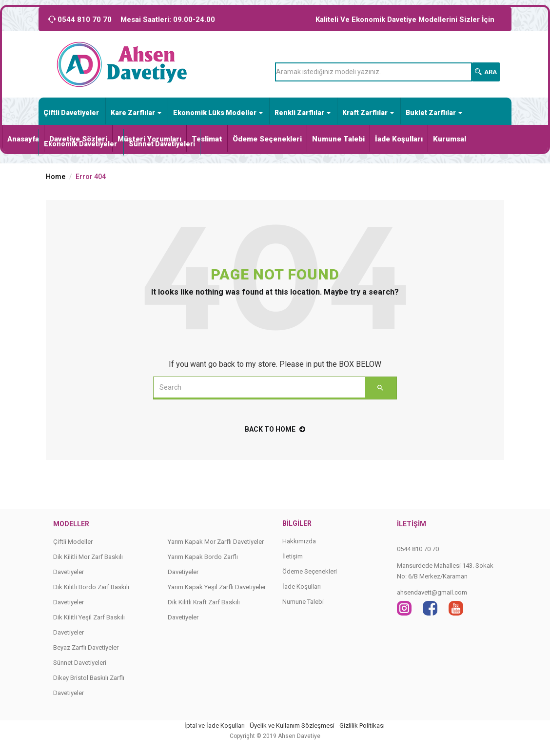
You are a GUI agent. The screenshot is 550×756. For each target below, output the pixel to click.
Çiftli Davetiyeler (71, 113)
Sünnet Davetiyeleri (162, 144)
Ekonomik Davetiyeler (80, 144)
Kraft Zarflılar (368, 113)
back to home (275, 429)
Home (56, 177)
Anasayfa (23, 139)
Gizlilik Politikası (362, 726)
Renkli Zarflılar (303, 113)
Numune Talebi (338, 139)
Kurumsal (450, 139)
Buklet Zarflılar (434, 113)
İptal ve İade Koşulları (215, 726)
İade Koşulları (399, 139)
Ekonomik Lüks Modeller (218, 113)
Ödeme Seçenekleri (267, 139)
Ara (486, 72)
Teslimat (207, 139)
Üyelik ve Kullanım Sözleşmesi (292, 726)
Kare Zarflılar (136, 113)
